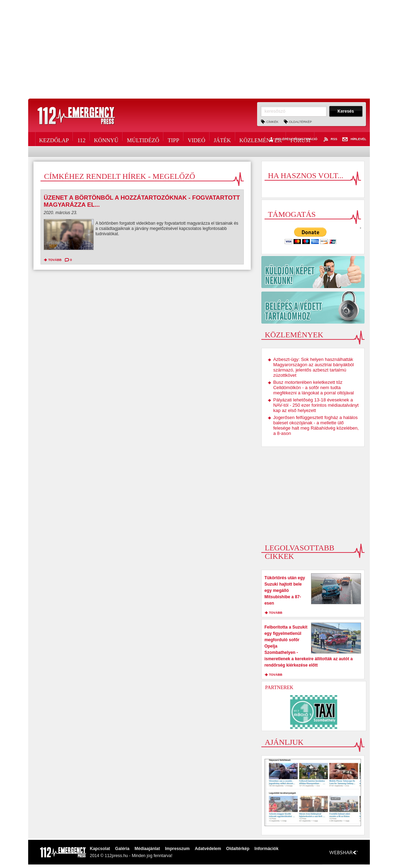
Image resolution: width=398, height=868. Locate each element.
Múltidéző (143, 139)
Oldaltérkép (301, 122)
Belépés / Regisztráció (293, 139)
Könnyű (106, 139)
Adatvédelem (208, 849)
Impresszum (177, 849)
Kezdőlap (54, 139)
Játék (222, 139)
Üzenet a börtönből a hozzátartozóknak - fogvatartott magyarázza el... (142, 201)
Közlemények (261, 139)
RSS (330, 139)
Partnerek (279, 688)
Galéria (122, 849)
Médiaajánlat (147, 849)
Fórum (300, 139)
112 (81, 139)
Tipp (173, 139)
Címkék (272, 122)
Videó (197, 139)
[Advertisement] (199, 49)
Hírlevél (354, 139)
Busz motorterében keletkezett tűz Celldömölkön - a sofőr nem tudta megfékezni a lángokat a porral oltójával (314, 388)
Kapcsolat (100, 849)
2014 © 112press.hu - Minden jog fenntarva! (131, 856)
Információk (267, 849)
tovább (55, 260)
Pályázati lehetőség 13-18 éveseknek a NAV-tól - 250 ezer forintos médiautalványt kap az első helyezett (316, 405)
